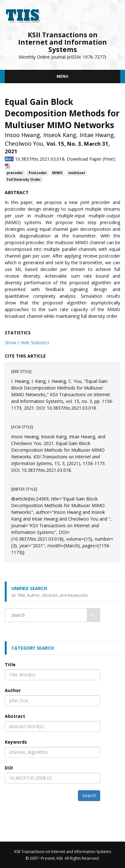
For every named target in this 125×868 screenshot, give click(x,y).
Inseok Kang (60, 135)
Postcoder (38, 173)
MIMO (57, 173)
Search (89, 795)
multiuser (77, 173)
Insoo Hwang (22, 135)
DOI (9, 768)
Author (13, 690)
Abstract (15, 716)
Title (10, 664)
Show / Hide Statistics (27, 343)
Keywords (16, 742)
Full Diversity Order (24, 179)
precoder (15, 173)
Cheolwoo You (24, 143)
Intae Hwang (97, 135)
